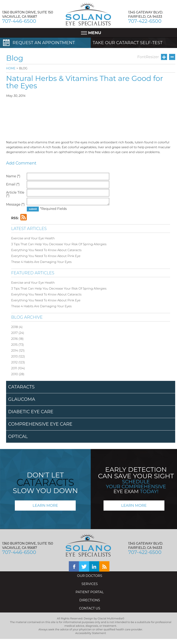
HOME (11, 68)
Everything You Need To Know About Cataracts (46, 250)
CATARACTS (21, 387)
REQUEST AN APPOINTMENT (44, 43)
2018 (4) (17, 327)
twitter (84, 566)
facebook (74, 566)
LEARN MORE (45, 506)
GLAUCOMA (22, 399)
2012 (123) (18, 362)
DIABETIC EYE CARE (31, 412)
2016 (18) (17, 339)
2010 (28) (18, 374)
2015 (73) (17, 345)
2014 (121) (18, 350)
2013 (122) (18, 356)
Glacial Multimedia (110, 618)
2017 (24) (18, 333)
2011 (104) (18, 368)
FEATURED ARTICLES (33, 273)
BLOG (23, 68)
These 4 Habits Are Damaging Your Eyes (41, 262)
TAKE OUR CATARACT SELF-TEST (128, 43)
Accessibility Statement (91, 633)
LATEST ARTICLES (29, 229)
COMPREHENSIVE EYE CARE (40, 424)
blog (104, 566)
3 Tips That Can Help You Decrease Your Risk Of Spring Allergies (59, 244)
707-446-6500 (19, 21)
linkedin (94, 566)
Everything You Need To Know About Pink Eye (46, 256)
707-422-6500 (145, 21)
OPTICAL (18, 436)
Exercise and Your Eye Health (33, 238)
